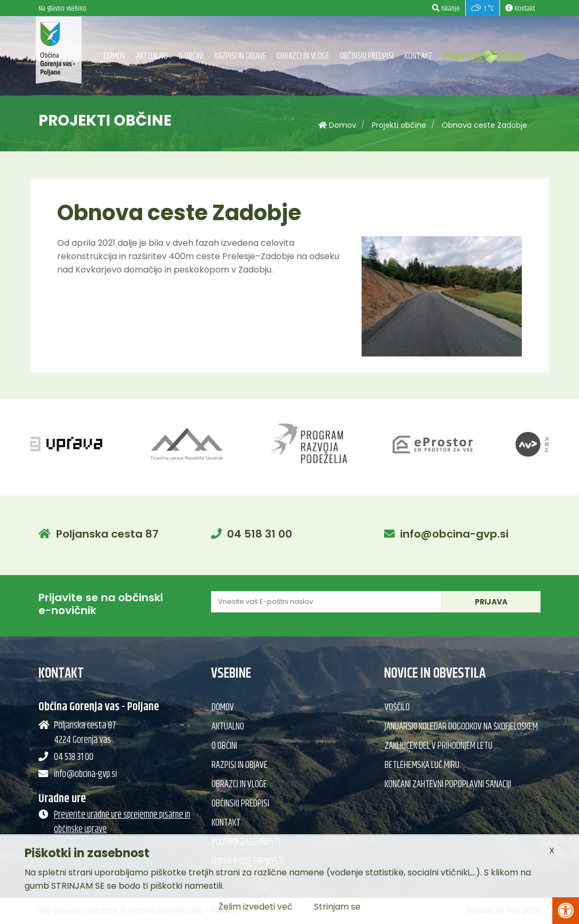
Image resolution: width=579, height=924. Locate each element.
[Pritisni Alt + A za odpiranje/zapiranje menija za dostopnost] (566, 911)
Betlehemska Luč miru (422, 765)
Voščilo (397, 708)
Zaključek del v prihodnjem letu (439, 746)
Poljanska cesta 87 (107, 534)
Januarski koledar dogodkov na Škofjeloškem (461, 727)
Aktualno (152, 56)
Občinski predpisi (367, 56)
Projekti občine (399, 125)
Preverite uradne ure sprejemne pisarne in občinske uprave (122, 822)
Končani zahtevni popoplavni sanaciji (448, 785)
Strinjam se (337, 907)
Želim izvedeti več (256, 907)
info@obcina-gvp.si (454, 534)
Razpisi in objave (240, 56)
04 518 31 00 (260, 534)
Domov (115, 56)
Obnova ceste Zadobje (484, 125)
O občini (191, 56)
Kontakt (418, 56)
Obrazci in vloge (303, 56)
